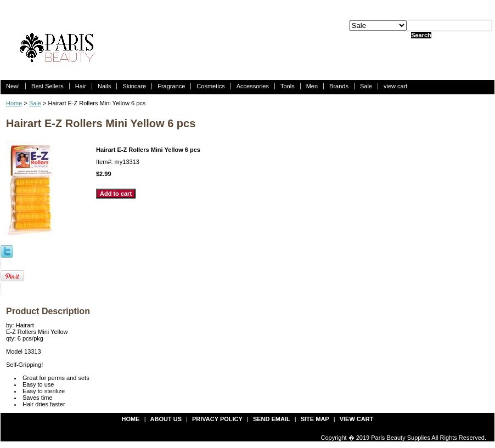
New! (13, 86)
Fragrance (171, 86)
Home (14, 103)
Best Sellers (47, 86)
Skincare (134, 86)
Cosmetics (210, 86)
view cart (395, 86)
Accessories (253, 86)
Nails (104, 86)
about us (166, 419)
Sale (366, 86)
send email (272, 419)
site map (315, 419)
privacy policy (217, 419)
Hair (81, 86)
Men (312, 86)
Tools (288, 86)
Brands (339, 86)
